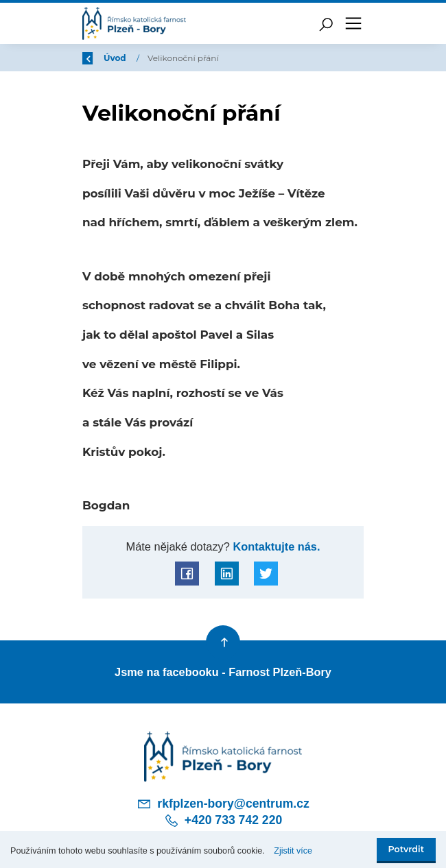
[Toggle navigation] (353, 23)
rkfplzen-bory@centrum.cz (223, 804)
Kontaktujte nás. (275, 546)
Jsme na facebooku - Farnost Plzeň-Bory (223, 672)
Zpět (102, 58)
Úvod (154, 58)
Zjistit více (293, 851)
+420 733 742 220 (223, 821)
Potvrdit (406, 849)
